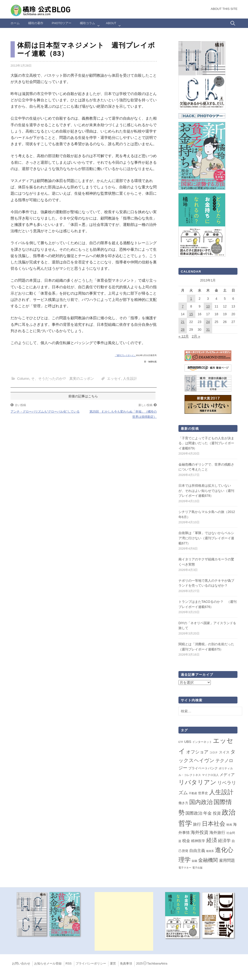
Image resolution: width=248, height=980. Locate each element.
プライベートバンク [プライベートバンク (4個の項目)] (203, 768)
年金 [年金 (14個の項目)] (207, 813)
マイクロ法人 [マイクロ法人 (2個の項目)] (210, 775)
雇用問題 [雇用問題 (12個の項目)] (227, 860)
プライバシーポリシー (91, 964)
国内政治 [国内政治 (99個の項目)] (201, 802)
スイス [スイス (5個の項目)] (224, 752)
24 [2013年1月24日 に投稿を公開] (208, 322)
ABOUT (111, 23)
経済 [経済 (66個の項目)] (212, 840)
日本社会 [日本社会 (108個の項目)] (214, 824)
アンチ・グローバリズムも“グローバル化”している (45, 412)
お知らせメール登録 (48, 964)
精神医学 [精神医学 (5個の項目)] (198, 841)
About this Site (224, 9)
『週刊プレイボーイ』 (125, 355)
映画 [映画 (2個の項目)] (229, 825)
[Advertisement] (124, 921)
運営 (113, 964)
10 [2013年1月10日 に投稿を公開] (208, 306)
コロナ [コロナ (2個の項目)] (214, 752)
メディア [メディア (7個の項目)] (227, 775)
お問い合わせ (21, 964)
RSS (69, 964)
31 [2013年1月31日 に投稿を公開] (208, 330)
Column (23, 378)
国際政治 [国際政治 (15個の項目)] (194, 813)
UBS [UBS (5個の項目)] (188, 742)
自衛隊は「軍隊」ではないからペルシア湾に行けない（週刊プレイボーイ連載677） (206, 538)
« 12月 (184, 336)
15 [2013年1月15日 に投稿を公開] (191, 314)
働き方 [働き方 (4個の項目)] (183, 803)
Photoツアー (62, 23)
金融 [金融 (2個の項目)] (194, 861)
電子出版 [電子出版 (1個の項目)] (197, 868)
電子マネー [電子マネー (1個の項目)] (185, 868)
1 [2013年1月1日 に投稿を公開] (191, 299)
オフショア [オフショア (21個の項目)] (197, 752)
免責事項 (126, 964)
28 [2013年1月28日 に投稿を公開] (183, 330)
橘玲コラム (87, 23)
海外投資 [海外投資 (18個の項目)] (200, 832)
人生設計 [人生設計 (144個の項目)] (221, 792)
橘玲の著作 (36, 23)
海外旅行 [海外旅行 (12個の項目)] (217, 832)
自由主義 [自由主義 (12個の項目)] (197, 851)
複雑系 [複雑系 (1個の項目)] (210, 851)
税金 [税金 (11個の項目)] (186, 841)
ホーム (15, 23)
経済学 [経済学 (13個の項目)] (224, 841)
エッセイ (114, 378)
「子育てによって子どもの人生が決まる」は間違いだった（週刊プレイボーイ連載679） (206, 443)
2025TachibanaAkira (152, 964)
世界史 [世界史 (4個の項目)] (203, 793)
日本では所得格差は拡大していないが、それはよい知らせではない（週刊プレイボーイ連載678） (206, 491)
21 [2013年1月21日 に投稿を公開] (183, 322)
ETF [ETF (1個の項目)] (181, 742)
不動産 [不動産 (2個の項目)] (193, 793)
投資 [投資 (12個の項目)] (217, 813)
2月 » (196, 336)
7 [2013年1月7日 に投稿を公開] (183, 306)
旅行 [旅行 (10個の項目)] (197, 824)
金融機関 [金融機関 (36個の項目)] (208, 860)
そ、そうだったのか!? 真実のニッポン (63, 378)
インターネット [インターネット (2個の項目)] (202, 742)
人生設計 (130, 378)
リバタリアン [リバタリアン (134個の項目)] (197, 782)
